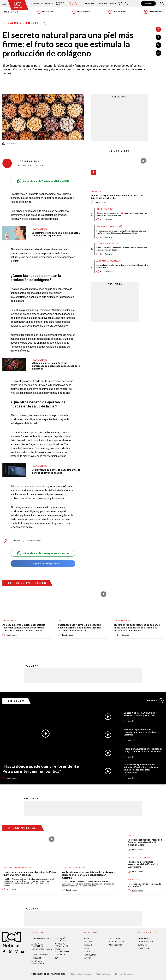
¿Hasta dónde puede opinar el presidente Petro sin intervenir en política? (41, 769)
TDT (98, 938)
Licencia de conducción (108, 244)
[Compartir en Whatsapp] (158, 53)
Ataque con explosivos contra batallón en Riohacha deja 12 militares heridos (117, 197)
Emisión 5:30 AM (45, 12)
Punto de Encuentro (123, 3)
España (131, 836)
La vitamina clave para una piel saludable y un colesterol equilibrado (56, 234)
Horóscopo (133, 880)
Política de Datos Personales (80, 974)
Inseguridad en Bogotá (107, 227)
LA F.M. (86, 948)
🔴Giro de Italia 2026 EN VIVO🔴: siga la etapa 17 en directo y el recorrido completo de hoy (122, 214)
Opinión (112, 3)
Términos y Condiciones (124, 974)
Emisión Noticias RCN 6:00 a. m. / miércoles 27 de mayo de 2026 (140, 714)
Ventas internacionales (62, 950)
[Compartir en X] (158, 45)
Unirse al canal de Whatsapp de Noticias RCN (43, 181)
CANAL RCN (148, 3)
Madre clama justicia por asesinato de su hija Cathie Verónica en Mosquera (122, 266)
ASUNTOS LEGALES (117, 942)
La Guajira (96, 191)
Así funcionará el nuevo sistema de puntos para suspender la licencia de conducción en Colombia (89, 875)
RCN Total (88, 942)
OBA (56, 958)
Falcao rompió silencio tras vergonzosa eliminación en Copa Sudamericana (143, 864)
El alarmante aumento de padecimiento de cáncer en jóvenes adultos (56, 471)
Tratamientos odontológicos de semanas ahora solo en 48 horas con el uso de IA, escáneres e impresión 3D (137, 628)
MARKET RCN (143, 948)
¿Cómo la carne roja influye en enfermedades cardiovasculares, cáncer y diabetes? (56, 366)
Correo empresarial (40, 955)
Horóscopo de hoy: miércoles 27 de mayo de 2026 (144, 885)
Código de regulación (42, 949)
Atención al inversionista (38, 962)
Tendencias (101, 3)
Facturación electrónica (60, 939)
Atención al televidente (37, 945)
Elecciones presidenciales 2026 (17, 868)
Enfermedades (9, 620)
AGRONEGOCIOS (116, 945)
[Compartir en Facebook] (158, 37)
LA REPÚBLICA (115, 938)
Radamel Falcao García (139, 858)
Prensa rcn (36, 958)
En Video (16, 701)
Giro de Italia (103, 209)
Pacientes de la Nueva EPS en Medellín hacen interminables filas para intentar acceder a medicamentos (80, 628)
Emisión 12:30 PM (81, 12)
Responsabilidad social (42, 938)
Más (155, 701)
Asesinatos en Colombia (107, 261)
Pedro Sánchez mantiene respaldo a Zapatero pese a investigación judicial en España (145, 842)
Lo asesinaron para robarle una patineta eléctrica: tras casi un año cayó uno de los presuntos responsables (121, 232)
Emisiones (11, 12)
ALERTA (87, 952)
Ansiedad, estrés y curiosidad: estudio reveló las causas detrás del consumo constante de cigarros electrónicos (24, 628)
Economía (90, 3)
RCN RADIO (88, 945)
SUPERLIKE (142, 945)
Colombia (34, 3)
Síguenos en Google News (43, 564)
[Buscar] (162, 4)
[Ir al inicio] (18, 5)
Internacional (48, 3)
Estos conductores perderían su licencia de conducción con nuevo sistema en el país (122, 249)
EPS (59, 620)
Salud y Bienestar (74, 3)
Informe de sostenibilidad (61, 945)
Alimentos (17, 541)
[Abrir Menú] (4, 4)
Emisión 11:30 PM (153, 12)
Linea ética (60, 955)
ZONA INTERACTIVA (146, 942)
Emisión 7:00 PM (117, 12)
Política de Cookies (103, 974)
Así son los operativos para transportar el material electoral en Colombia (142, 732)
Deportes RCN (60, 3)
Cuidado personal (34, 541)
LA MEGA (87, 958)
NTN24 (86, 938)
